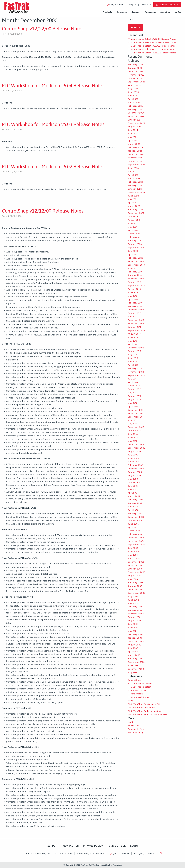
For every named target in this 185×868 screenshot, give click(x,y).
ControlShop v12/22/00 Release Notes (43, 29)
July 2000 (133, 648)
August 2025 (134, 85)
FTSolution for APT (138, 690)
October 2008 (135, 472)
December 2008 (136, 469)
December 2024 (136, 113)
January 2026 (135, 68)
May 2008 (133, 479)
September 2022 (136, 192)
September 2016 (136, 330)
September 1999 (136, 662)
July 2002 (133, 596)
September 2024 (136, 123)
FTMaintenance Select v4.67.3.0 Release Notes (152, 39)
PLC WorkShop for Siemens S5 (144, 704)
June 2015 (133, 358)
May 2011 (132, 424)
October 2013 (135, 389)
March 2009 (134, 462)
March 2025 (134, 102)
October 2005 (135, 520)
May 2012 (132, 403)
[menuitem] (107, 12)
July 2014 (133, 379)
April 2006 (133, 510)
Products (107, 12)
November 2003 (136, 565)
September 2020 (136, 248)
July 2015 (133, 355)
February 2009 (135, 465)
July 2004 (133, 548)
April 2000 (133, 652)
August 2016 (134, 334)
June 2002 (133, 600)
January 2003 (135, 586)
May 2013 (132, 393)
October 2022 (135, 189)
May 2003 (133, 579)
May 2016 (132, 341)
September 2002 (136, 593)
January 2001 (135, 638)
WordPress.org (135, 732)
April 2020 (133, 254)
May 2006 (133, 507)
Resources (150, 12)
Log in (131, 722)
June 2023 (133, 168)
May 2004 (133, 555)
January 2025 (135, 109)
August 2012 (134, 400)
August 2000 (134, 645)
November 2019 (136, 261)
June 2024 (133, 134)
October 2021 (135, 216)
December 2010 (136, 427)
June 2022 (133, 196)
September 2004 (136, 545)
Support (132, 5)
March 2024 (134, 144)
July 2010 (133, 434)
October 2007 (135, 482)
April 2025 (133, 99)
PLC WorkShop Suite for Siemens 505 (147, 714)
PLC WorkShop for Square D (142, 708)
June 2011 (133, 420)
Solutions (122, 12)
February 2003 (135, 583)
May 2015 (132, 361)
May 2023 (133, 172)
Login (178, 12)
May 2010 (133, 441)
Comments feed (136, 729)
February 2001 (135, 634)
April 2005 (133, 527)
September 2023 (136, 165)
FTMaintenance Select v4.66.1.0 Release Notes (152, 49)
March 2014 (134, 386)
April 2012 (133, 406)
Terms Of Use (116, 846)
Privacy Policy (93, 846)
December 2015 (136, 348)
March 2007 (134, 496)
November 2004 (136, 541)
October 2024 (135, 120)
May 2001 (133, 631)
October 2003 (135, 569)
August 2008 (134, 475)
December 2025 (136, 71)
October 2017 (135, 313)
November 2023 (136, 158)
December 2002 (136, 589)
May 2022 (133, 199)
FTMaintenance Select (139, 687)
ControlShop (134, 680)
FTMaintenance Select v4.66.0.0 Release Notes (152, 53)
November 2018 (136, 279)
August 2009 (134, 451)
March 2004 (134, 558)
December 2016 (136, 320)
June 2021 (133, 223)
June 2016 (133, 337)
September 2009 (136, 448)
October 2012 (135, 396)
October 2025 (135, 78)
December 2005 (136, 517)
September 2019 (136, 265)
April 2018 (133, 299)
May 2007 (133, 489)
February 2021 (135, 237)
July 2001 (133, 624)
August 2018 (134, 289)
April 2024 (133, 140)
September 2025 (136, 82)
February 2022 (135, 210)
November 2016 (136, 324)
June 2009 (133, 458)
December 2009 (136, 444)
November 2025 (136, 75)
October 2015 (135, 351)
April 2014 (133, 382)
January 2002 (135, 610)
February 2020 (135, 258)
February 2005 (135, 534)
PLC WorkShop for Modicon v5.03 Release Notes (53, 124)
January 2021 (135, 241)
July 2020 (133, 251)
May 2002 (133, 603)
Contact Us (146, 5)
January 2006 (135, 513)
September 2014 (136, 375)
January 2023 (135, 185)
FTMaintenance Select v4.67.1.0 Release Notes (152, 46)
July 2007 (133, 486)
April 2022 (133, 203)
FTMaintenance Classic (140, 683)
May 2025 (133, 95)
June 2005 (133, 524)
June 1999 (133, 665)
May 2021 (132, 227)
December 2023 (136, 154)
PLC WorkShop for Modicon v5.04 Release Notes (53, 86)
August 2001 (134, 621)
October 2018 (135, 282)
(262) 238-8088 (120, 853)
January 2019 (135, 275)
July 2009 (133, 455)
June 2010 (133, 437)
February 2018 (135, 303)
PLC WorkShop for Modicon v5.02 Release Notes (53, 167)
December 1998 (136, 669)
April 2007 (133, 493)
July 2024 (133, 130)
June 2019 (133, 268)
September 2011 (136, 417)
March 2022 (134, 206)
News (131, 701)
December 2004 (136, 538)
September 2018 (136, 285)
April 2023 (133, 175)
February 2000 (135, 658)
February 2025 (135, 106)
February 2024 (135, 147)
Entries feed (134, 726)
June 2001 (133, 627)
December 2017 (136, 310)
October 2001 (135, 617)
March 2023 (134, 178)
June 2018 (133, 292)
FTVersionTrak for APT (139, 697)
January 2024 (135, 151)
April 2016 (133, 344)
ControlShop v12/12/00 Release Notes (43, 211)
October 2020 (135, 244)
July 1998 (133, 672)
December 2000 (136, 641)
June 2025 (133, 92)
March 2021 (134, 234)
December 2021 (136, 213)
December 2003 (136, 562)
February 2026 (135, 64)
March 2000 (134, 655)
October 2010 (135, 431)
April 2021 (133, 230)
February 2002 (135, 607)
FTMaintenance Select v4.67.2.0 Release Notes (152, 42)
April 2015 (133, 365)
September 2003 (136, 572)
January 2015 (135, 368)
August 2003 (134, 576)
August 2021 (134, 220)
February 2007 (135, 500)
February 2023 (135, 182)
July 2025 (133, 89)
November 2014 (136, 372)
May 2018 (132, 296)
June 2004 (133, 551)
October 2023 (135, 161)
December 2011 (136, 410)
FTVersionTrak (135, 694)
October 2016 (135, 327)
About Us (165, 12)
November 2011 (136, 413)
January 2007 (135, 503)
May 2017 (133, 317)
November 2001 (136, 614)
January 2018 (135, 306)
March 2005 (134, 531)
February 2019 (135, 272)
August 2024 (134, 127)
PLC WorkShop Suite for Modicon (145, 711)
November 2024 (136, 116)
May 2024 (133, 137)
